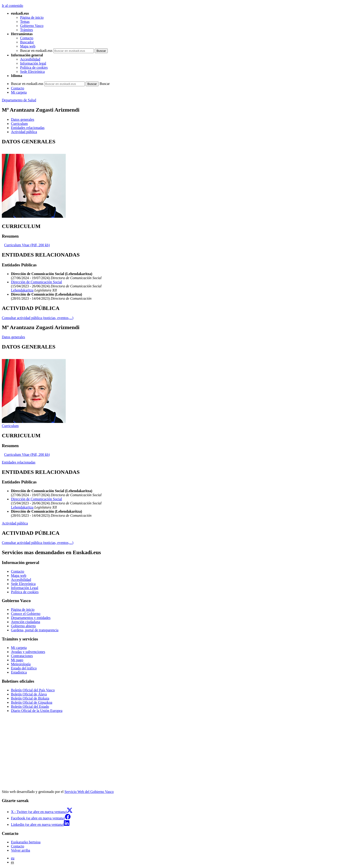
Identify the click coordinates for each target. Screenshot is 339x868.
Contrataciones (22, 656)
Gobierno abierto (23, 626)
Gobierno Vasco (32, 26)
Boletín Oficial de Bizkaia (30, 698)
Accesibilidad (30, 59)
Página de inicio (32, 17)
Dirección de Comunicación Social (36, 282)
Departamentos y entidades (31, 618)
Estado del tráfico (24, 668)
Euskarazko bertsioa (26, 842)
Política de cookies (34, 67)
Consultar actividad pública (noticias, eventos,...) (38, 318)
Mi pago (17, 660)
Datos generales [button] (23, 119)
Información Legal (25, 588)
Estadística (19, 672)
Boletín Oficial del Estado (30, 707)
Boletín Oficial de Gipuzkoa (32, 702)
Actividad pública (15, 523)
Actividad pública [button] (24, 132)
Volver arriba (21, 850)
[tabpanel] (169, 179)
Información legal (33, 63)
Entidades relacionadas (19, 462)
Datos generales (13, 337)
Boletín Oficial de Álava (29, 694)
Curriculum (10, 426)
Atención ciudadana (26, 622)
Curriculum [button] (19, 124)
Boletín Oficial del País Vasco (33, 690)
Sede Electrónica (32, 72)
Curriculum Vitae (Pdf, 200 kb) (27, 245)
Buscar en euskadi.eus (36, 51)
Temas (25, 22)
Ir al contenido (12, 6)
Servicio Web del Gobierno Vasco (89, 792)
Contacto (27, 38)
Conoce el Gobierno (26, 614)
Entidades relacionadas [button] (28, 128)
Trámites (26, 30)
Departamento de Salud (19, 100)
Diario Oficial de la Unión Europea (37, 711)
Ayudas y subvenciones (28, 652)
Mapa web (28, 46)
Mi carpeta (19, 92)
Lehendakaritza (22, 290)
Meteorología (21, 664)
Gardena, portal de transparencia (35, 630)
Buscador (27, 42)
